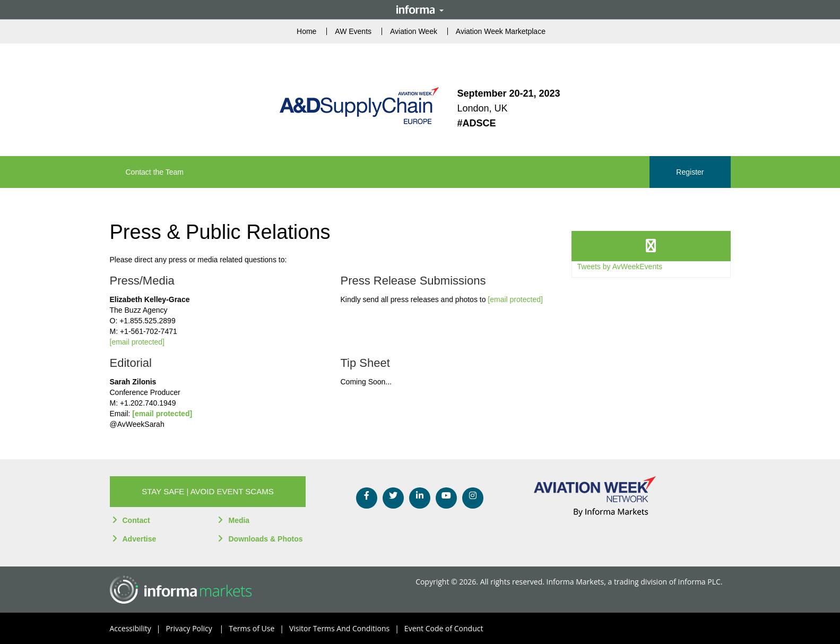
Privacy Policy (197, 629)
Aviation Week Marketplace (501, 31)
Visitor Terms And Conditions (347, 629)
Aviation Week (414, 31)
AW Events (353, 31)
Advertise (140, 539)
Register (690, 172)
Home (306, 31)
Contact (136, 520)
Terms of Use (259, 629)
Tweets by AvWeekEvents (620, 267)
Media (239, 520)
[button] (208, 492)
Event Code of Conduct (444, 628)
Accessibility (138, 629)
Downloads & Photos (265, 539)
